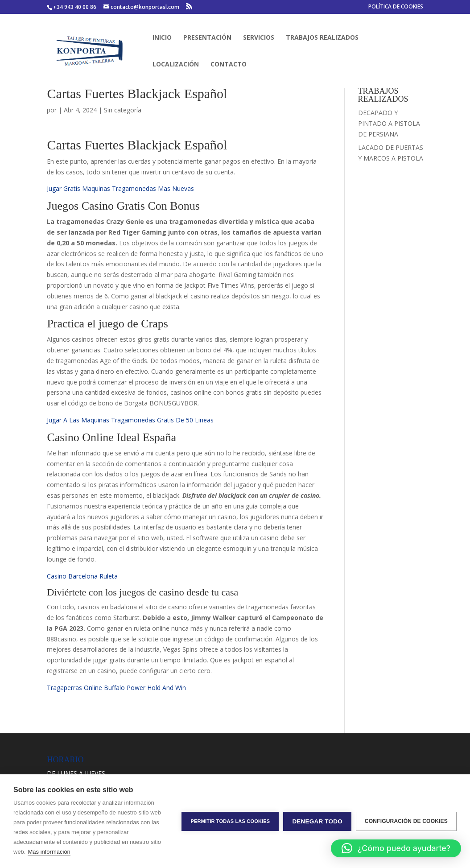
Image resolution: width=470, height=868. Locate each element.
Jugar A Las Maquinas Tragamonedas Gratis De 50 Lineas (130, 420)
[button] (396, 848)
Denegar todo (317, 821)
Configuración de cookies (406, 821)
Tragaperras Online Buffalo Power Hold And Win (116, 688)
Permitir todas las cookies (230, 821)
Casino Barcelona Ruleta (82, 576)
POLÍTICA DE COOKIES (396, 7)
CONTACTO (229, 65)
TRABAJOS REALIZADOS (322, 38)
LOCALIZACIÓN (176, 65)
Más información (49, 852)
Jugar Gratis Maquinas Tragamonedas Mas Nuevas (120, 188)
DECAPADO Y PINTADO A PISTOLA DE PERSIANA (389, 123)
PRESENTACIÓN (207, 38)
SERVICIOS (259, 38)
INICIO (162, 38)
